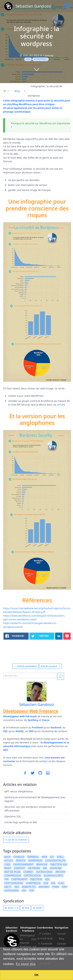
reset (8, 868)
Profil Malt (45, 938)
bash (7, 857)
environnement (23, 864)
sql (47, 879)
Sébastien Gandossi (36, 704)
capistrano (11, 891)
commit (28, 872)
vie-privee (34, 868)
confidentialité (55, 861)
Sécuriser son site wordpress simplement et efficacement (30, 809)
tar (6, 879)
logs (7, 864)
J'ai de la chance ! (16, 840)
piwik (56, 887)
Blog (62, 938)
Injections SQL (13, 816)
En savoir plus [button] (26, 964)
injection (36, 879)
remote (21, 861)
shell (60, 857)
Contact (45, 934)
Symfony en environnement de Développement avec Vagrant (35, 799)
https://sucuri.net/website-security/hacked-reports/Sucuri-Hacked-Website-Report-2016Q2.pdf (37, 610)
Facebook (45, 944)
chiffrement (19, 879)
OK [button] (37, 975)
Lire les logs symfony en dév (21, 822)
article (61, 405)
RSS (26, 908)
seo (17, 887)
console (19, 857)
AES (53, 883)
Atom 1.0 (11, 908)
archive (60, 872)
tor (31, 891)
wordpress (41, 59)
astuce (9, 861)
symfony (20, 868)
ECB (46, 883)
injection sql (59, 864)
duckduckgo (44, 872)
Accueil (62, 934)
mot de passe (12, 872)
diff (65, 887)
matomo (44, 887)
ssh (24, 891)
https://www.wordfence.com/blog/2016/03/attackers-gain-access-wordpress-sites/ (34, 617)
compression (13, 876)
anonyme (56, 868)
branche (42, 864)
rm (45, 868)
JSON (37, 908)
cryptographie (14, 883)
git (52, 857)
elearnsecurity (54, 876)
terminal (33, 857)
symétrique (33, 883)
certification (32, 876)
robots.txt (29, 887)
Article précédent (26, 666)
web (28, 59)
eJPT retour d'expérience (18, 792)
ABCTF (8, 887)
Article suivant (51, 666)
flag (61, 883)
